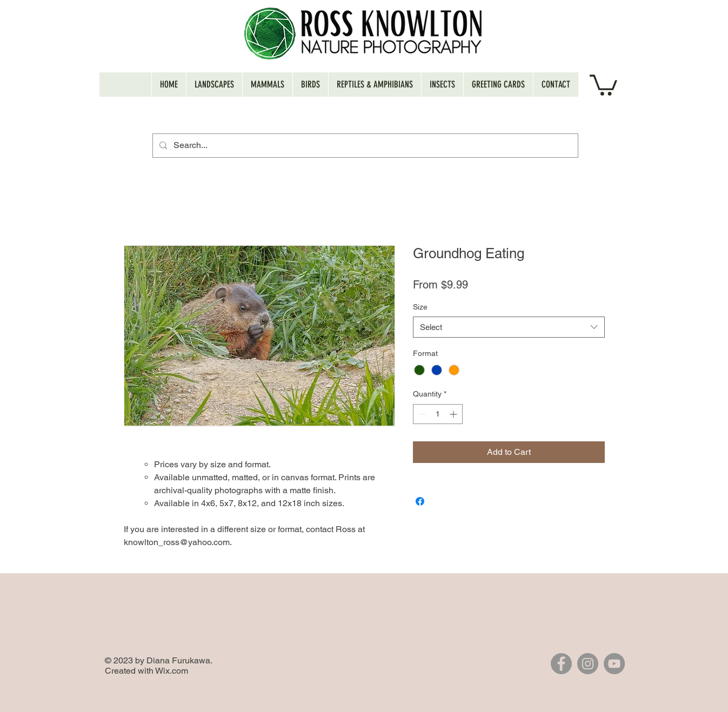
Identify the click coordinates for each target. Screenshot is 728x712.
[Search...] (364, 146)
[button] (603, 84)
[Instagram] (588, 664)
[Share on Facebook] (420, 501)
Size (420, 307)
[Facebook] (561, 664)
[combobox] (509, 327)
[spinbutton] (438, 414)
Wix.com (172, 671)
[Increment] (454, 414)
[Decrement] (421, 414)
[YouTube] (614, 664)
